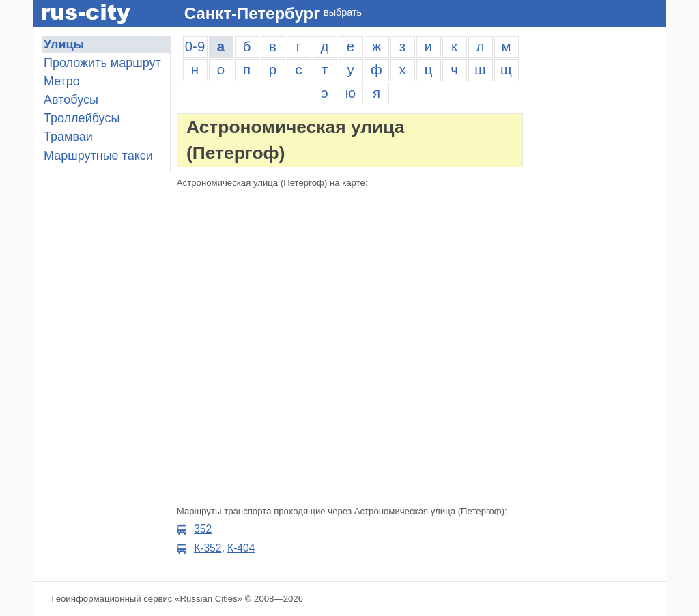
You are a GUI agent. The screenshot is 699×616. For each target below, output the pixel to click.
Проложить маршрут (102, 63)
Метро (62, 81)
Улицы (64, 44)
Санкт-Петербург (252, 13)
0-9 (195, 46)
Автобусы (71, 100)
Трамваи (68, 137)
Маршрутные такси (98, 156)
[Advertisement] (597, 240)
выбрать (343, 12)
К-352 (208, 548)
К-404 (241, 548)
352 (203, 529)
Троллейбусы (82, 118)
